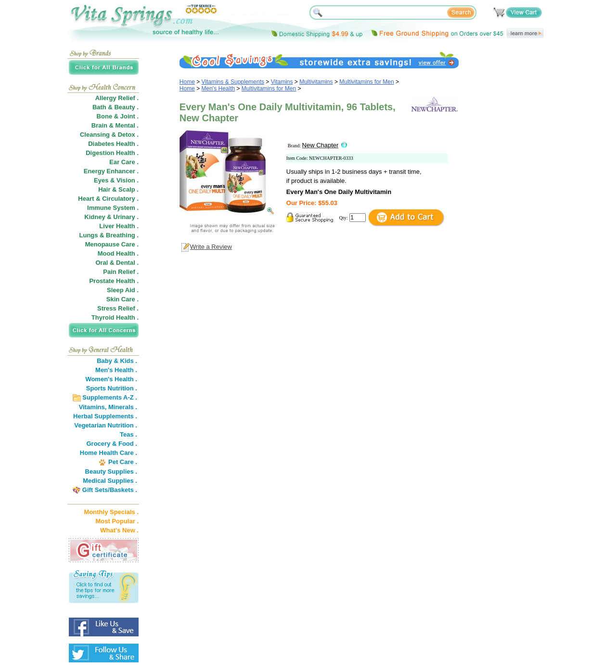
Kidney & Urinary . (111, 217)
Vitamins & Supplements (233, 82)
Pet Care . (123, 462)
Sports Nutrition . (112, 388)
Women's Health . (111, 379)
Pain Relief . (121, 272)
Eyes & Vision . (116, 180)
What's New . (119, 530)
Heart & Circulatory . (108, 199)
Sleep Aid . (123, 290)
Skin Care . (122, 299)
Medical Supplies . (110, 481)
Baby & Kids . (117, 361)
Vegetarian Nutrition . (106, 425)
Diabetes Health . (113, 144)
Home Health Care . (109, 453)
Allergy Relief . (117, 98)
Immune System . (113, 208)
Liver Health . (119, 226)
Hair (104, 189)
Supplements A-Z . (110, 397)
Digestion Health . (112, 153)
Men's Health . (116, 370)
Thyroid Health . (115, 317)
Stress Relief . (118, 308)
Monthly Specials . (111, 512)
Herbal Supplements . (105, 416)
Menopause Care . (112, 244)
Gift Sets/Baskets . (110, 490)
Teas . (128, 434)
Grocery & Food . (112, 444)
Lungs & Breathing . (109, 235)
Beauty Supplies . (111, 472)
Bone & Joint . (118, 116)
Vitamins (282, 82)
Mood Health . (118, 253)
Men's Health (218, 89)
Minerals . (123, 407)
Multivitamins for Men (366, 82)
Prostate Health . (114, 281)
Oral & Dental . (117, 263)
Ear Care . (124, 162)
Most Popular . (117, 521)
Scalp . (128, 189)
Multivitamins (316, 82)
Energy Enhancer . (111, 171)
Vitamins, (93, 407)
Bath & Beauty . (115, 107)
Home (187, 82)
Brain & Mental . (115, 125)
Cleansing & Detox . (109, 135)
